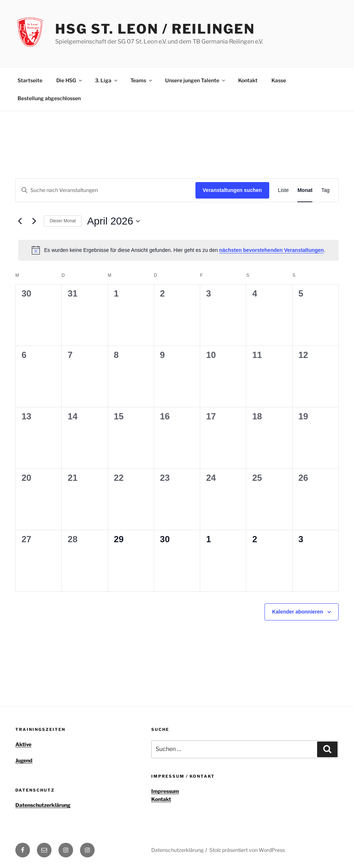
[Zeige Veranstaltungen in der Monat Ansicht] (305, 190)
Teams (142, 80)
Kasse (279, 80)
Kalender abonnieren (298, 612)
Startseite (30, 80)
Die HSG (70, 80)
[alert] (178, 250)
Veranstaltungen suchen (232, 190)
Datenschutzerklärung (43, 805)
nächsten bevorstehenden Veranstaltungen (271, 250)
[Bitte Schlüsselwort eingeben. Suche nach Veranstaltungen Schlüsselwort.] (106, 190)
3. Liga (107, 80)
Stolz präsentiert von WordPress (247, 850)
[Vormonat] (20, 221)
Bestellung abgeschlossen (49, 98)
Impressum (165, 791)
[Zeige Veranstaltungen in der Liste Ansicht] (283, 190)
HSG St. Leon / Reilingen (155, 29)
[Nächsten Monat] (34, 221)
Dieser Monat (63, 221)
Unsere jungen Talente (196, 80)
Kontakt (248, 80)
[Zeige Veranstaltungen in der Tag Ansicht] (325, 190)
